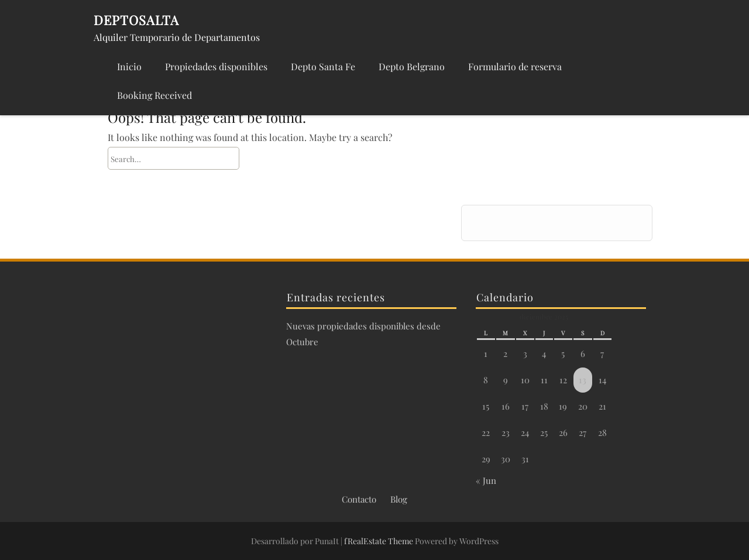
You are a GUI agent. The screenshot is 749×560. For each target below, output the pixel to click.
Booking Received (154, 95)
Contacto (359, 499)
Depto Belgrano (412, 66)
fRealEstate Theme (379, 541)
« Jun (486, 480)
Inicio (129, 66)
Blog (399, 499)
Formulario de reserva (515, 66)
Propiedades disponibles (216, 66)
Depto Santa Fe (323, 66)
